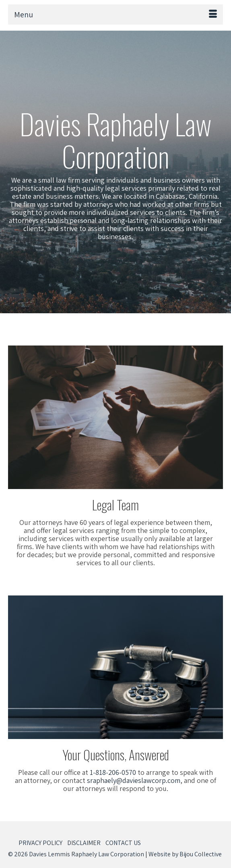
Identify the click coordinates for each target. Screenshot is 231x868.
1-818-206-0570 (113, 772)
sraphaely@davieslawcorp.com (134, 780)
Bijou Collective (201, 854)
